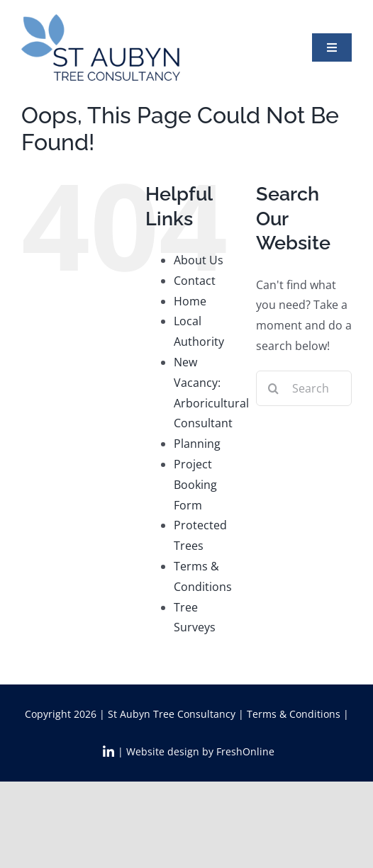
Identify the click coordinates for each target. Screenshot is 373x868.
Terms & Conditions (294, 714)
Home (190, 301)
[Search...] (304, 388)
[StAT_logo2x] (101, 20)
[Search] (274, 388)
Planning (197, 444)
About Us (199, 260)
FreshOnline (245, 751)
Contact (195, 281)
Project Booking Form (195, 485)
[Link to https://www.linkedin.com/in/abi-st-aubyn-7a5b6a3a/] (108, 752)
